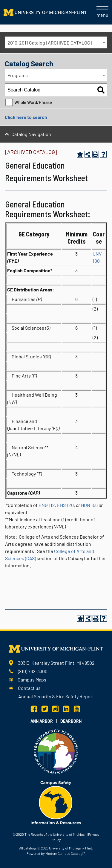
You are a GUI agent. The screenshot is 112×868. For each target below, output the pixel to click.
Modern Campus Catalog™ (65, 853)
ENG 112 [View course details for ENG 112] (47, 505)
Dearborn (71, 721)
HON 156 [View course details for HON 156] (89, 505)
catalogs (30, 848)
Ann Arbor (42, 721)
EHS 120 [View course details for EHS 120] (65, 505)
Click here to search (26, 117)
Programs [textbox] (18, 75)
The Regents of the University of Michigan (55, 834)
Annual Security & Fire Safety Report (56, 696)
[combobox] (56, 42)
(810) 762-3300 (33, 671)
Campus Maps (32, 680)
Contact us (29, 688)
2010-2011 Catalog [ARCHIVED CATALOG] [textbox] (50, 43)
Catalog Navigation (31, 134)
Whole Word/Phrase (33, 102)
